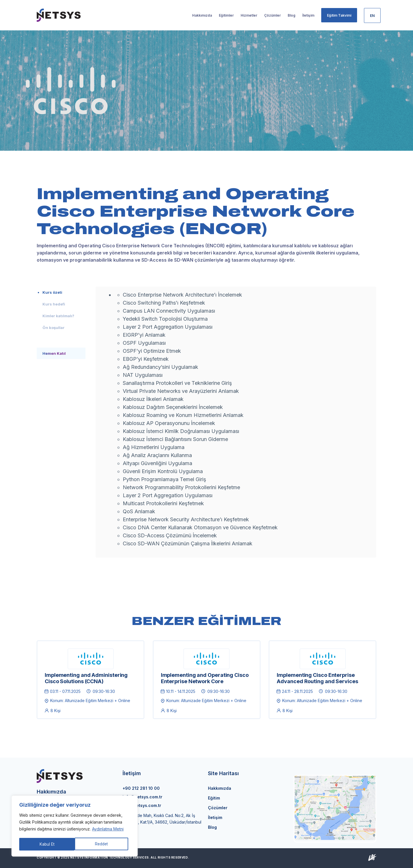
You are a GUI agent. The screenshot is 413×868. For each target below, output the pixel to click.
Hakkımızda (220, 788)
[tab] (61, 292)
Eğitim (214, 798)
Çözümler (218, 808)
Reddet (46, 844)
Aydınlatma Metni (108, 830)
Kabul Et (103, 844)
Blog (212, 827)
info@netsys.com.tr (142, 797)
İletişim (215, 817)
